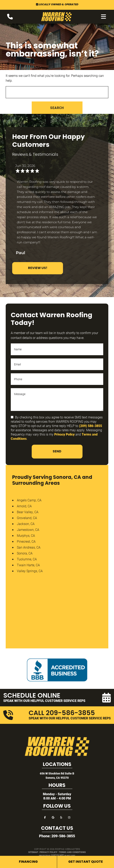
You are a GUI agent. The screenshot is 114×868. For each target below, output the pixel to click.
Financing (28, 862)
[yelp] (61, 817)
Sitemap (33, 852)
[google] (53, 817)
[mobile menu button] (104, 17)
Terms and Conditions (72, 852)
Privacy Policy (64, 434)
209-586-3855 (63, 836)
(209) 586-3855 (91, 426)
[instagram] (69, 817)
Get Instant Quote (86, 862)
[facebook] (45, 817)
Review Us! (38, 268)
